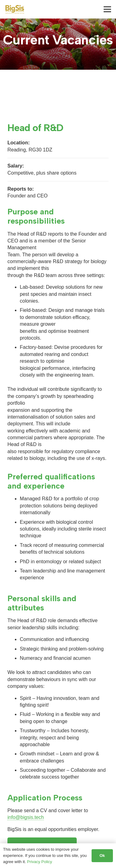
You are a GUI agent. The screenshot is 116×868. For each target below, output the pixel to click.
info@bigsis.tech (26, 817)
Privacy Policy (39, 862)
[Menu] (107, 9)
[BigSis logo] (15, 9)
